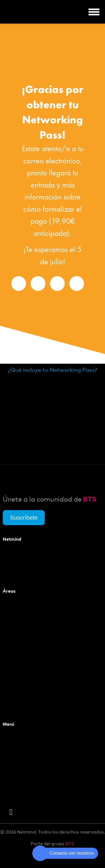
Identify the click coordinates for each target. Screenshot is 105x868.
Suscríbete (24, 517)
